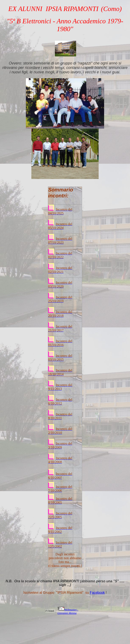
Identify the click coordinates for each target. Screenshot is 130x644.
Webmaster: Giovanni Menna (68, 611)
